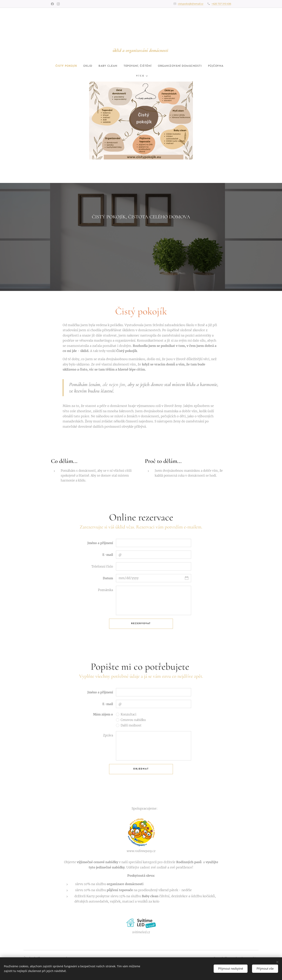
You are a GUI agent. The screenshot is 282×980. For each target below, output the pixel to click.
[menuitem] (90, 66)
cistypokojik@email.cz (191, 4)
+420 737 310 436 (221, 4)
